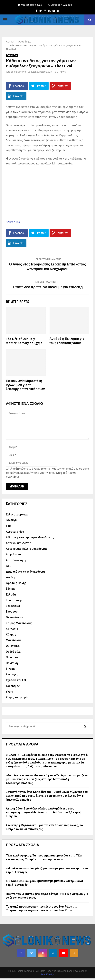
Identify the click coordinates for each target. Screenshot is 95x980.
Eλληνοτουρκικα (17, 514)
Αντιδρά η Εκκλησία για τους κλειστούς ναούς (67, 341)
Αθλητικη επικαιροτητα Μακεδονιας (30, 537)
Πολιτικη (12, 663)
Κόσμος (11, 634)
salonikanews (18, 72)
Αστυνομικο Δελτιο (19, 543)
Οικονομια (13, 646)
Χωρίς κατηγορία (17, 697)
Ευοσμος (12, 612)
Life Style (12, 520)
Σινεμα (10, 669)
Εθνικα (10, 589)
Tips (9, 526)
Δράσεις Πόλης (16, 583)
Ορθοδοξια (12, 55)
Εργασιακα (13, 606)
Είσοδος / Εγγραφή (60, 5)
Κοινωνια (12, 629)
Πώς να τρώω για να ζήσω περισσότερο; (33, 894)
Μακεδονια (13, 640)
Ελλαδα (11, 595)
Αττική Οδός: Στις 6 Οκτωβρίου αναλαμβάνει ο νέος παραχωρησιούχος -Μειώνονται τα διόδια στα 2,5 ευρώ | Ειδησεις (43, 812)
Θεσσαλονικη (15, 617)
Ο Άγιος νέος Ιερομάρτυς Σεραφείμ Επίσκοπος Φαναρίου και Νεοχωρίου (47, 267)
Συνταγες (12, 674)
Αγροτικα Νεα (15, 532)
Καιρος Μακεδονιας (19, 623)
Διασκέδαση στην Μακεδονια (25, 572)
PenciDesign (48, 975)
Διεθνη (10, 577)
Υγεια (9, 692)
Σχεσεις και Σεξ (16, 680)
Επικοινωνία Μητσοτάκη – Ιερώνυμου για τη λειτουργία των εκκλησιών (25, 385)
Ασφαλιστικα (15, 554)
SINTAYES (12, 881)
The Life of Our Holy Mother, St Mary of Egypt (24, 341)
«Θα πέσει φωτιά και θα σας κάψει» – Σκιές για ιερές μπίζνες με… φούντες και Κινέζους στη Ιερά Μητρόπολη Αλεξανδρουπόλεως (47, 779)
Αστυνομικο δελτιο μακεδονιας (27, 549)
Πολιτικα (12, 657)
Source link (13, 222)
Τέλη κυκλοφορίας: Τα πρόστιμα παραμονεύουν (38, 855)
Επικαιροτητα (15, 600)
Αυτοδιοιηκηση (16, 560)
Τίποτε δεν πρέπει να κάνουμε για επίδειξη (48, 287)
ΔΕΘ (9, 566)
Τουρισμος (13, 686)
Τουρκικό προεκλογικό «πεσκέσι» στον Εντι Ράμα (39, 907)
